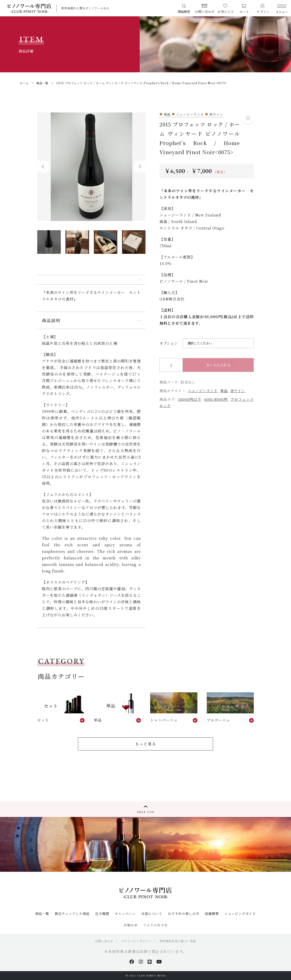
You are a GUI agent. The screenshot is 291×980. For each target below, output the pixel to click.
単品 (224, 391)
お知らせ (131, 925)
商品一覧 (42, 914)
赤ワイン (238, 391)
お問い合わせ (104, 941)
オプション (169, 343)
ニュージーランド (203, 391)
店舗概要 (212, 914)
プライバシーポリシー (136, 941)
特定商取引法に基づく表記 (178, 941)
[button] (43, 167)
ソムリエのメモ (155, 925)
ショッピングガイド (240, 914)
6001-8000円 (216, 399)
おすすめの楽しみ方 (184, 914)
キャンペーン (125, 914)
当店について (152, 914)
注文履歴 (102, 914)
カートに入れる (218, 365)
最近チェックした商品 (72, 914)
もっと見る (146, 744)
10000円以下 (190, 399)
